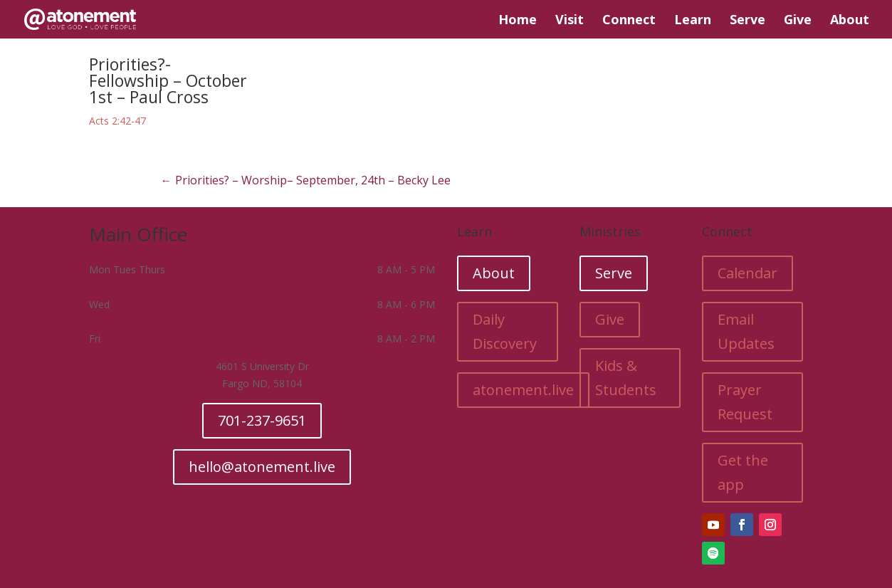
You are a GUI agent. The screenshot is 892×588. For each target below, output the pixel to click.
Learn (693, 21)
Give (798, 21)
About (850, 21)
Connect (629, 21)
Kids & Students (626, 378)
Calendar (747, 273)
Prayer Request (745, 402)
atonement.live (523, 390)
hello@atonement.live (262, 467)
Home (518, 21)
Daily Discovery (505, 331)
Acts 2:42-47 (117, 121)
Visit (570, 21)
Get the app (743, 472)
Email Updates (746, 331)
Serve (747, 21)
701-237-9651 (262, 420)
